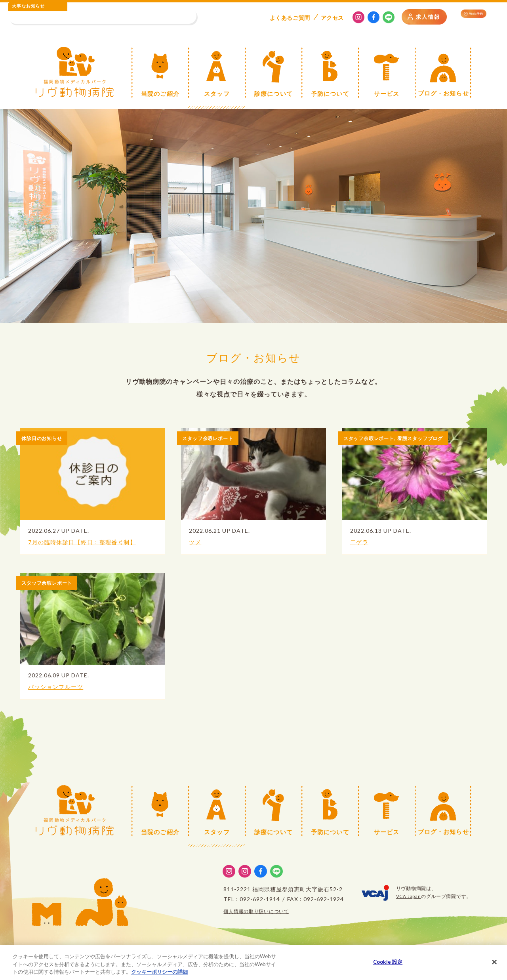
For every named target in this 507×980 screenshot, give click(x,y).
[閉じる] (494, 965)
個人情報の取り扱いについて (256, 911)
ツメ (196, 542)
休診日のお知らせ (45, 438)
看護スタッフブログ (433, 438)
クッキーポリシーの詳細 (159, 975)
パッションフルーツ (60, 686)
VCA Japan (408, 896)
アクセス (332, 18)
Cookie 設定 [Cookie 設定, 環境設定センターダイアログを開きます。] (388, 965)
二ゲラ (361, 542)
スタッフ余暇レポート (212, 438)
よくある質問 (290, 18)
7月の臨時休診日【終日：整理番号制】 (91, 542)
